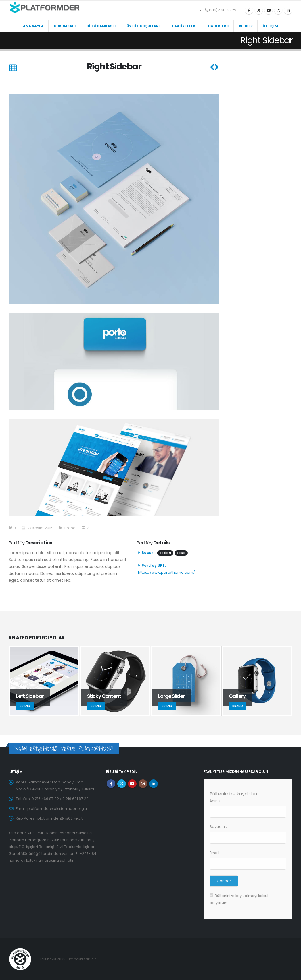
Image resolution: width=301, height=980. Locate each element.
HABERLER (217, 26)
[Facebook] (249, 10)
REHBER (246, 26)
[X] (259, 10)
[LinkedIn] (288, 10)
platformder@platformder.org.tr (57, 809)
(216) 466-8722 (221, 10)
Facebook (111, 784)
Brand (70, 528)
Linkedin (154, 784)
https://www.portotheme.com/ (166, 572)
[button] (13, 68)
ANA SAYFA (33, 26)
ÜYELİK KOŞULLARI (143, 26)
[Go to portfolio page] (44, 681)
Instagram (143, 784)
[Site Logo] (45, 8)
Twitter (122, 784)
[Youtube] (269, 10)
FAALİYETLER (184, 26)
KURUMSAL (64, 26)
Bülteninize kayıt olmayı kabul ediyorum (239, 899)
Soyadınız (218, 827)
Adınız (215, 801)
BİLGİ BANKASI (100, 26)
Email (214, 853)
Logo (181, 553)
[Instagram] (278, 10)
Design (165, 553)
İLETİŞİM (270, 26)
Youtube (132, 784)
